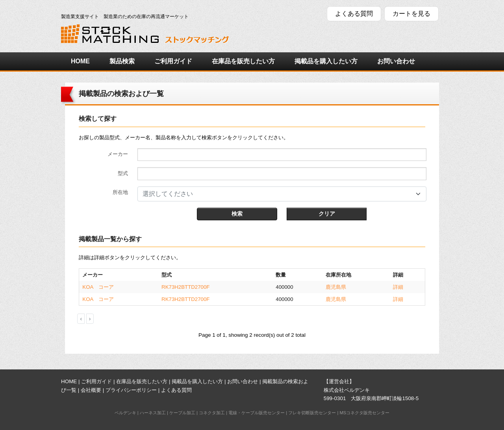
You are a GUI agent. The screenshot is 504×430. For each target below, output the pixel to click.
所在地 (120, 192)
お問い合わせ (396, 61)
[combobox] (282, 194)
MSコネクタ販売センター (364, 413)
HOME (80, 61)
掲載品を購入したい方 (326, 61)
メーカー (118, 154)
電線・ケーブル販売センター (257, 413)
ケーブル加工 (182, 413)
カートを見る (411, 14)
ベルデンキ (125, 413)
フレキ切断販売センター (312, 413)
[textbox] (277, 194)
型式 (123, 173)
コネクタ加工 (212, 413)
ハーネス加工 (153, 413)
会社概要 (91, 390)
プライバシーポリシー (131, 390)
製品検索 (122, 61)
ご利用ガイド (173, 61)
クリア (327, 214)
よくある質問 (354, 14)
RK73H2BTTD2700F (185, 287)
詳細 (398, 287)
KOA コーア (98, 287)
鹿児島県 (336, 287)
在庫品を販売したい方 (243, 61)
